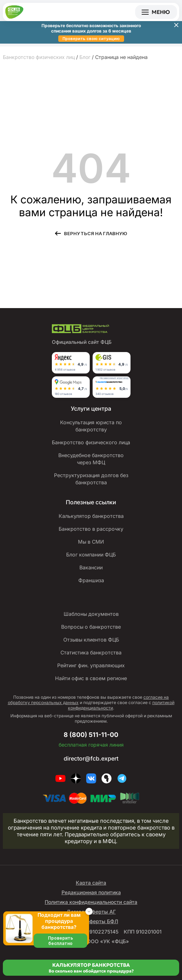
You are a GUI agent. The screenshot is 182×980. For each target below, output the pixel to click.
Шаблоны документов (91, 614)
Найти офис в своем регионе (91, 678)
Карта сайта (91, 883)
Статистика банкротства (91, 652)
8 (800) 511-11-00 (91, 735)
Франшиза (91, 580)
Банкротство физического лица (91, 442)
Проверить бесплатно (60, 941)
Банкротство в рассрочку (91, 529)
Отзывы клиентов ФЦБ (91, 640)
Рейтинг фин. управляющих (91, 665)
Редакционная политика (91, 892)
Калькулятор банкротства (91, 516)
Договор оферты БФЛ (91, 921)
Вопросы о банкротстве (91, 627)
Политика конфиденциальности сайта (91, 902)
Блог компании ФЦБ (91, 555)
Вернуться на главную (96, 233)
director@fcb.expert (91, 758)
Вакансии (91, 567)
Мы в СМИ (91, 542)
